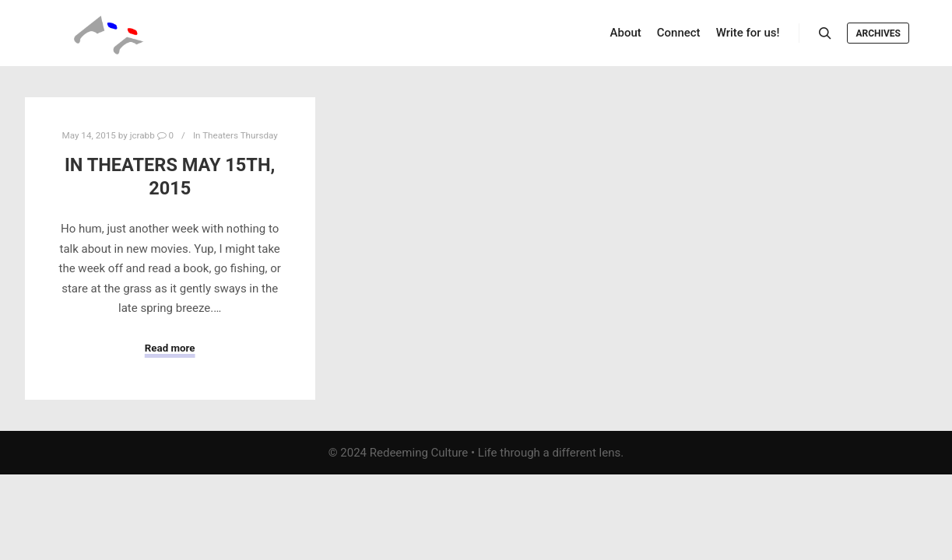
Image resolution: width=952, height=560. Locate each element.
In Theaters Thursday (235, 135)
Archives (878, 33)
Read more (170, 348)
